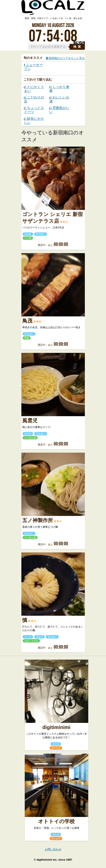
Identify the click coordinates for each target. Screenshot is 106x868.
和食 (27, 338)
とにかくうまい (34, 89)
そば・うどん (31, 641)
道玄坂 (56, 744)
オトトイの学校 (56, 821)
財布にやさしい (34, 121)
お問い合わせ (53, 849)
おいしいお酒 (59, 99)
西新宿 (28, 434)
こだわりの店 (34, 99)
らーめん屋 (30, 438)
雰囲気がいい (59, 110)
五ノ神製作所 (38, 520)
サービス (56, 748)
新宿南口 (41, 234)
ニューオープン (33, 67)
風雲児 (30, 421)
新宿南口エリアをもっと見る (65, 58)
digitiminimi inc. (47, 860)
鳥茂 (27, 321)
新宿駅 (28, 234)
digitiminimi (56, 727)
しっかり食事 (59, 89)
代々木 (28, 637)
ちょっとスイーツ (34, 110)
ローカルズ (53, 9)
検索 (78, 47)
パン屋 (28, 238)
